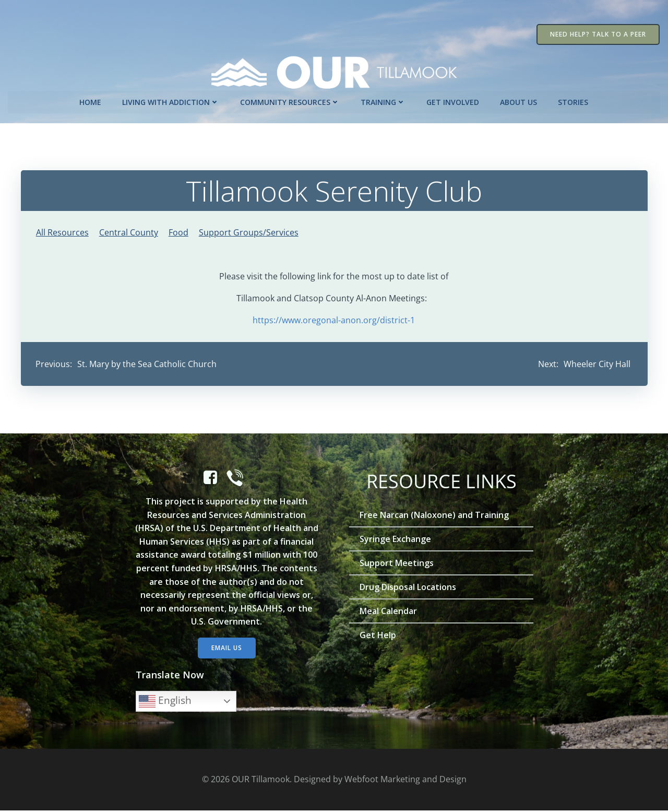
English (166, 702)
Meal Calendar (389, 613)
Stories (574, 101)
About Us (519, 101)
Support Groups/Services (249, 232)
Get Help (378, 637)
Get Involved (453, 101)
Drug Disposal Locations (408, 589)
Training (384, 101)
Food (178, 232)
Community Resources (290, 101)
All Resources (62, 232)
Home (91, 101)
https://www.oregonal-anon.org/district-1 (334, 320)
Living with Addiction (171, 101)
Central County (129, 232)
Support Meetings (397, 564)
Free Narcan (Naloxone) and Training (435, 516)
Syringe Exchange (396, 540)
